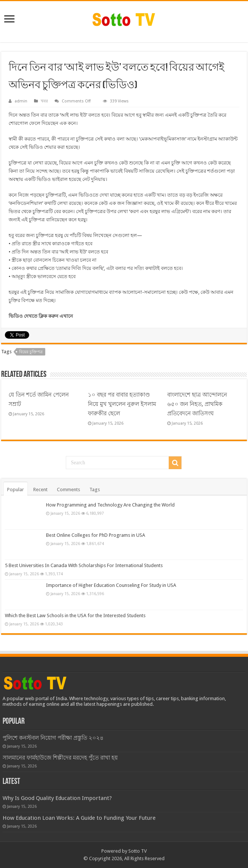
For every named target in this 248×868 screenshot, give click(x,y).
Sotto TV (137, 851)
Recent (40, 490)
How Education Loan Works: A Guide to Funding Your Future (79, 818)
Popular (16, 490)
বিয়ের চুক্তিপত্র (31, 352)
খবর (44, 101)
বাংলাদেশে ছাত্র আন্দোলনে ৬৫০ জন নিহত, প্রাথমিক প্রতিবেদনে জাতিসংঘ (197, 404)
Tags (95, 490)
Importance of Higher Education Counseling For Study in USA (111, 585)
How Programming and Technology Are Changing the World (110, 505)
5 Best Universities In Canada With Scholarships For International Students (84, 565)
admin (21, 101)
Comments (68, 490)
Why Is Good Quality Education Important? (57, 798)
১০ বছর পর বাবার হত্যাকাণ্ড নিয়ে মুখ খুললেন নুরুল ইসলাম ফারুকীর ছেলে (122, 404)
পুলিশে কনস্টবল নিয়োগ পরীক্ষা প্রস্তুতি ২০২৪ (53, 738)
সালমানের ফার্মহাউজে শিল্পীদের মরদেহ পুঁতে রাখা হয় (60, 758)
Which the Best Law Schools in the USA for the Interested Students (75, 615)
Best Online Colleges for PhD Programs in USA (96, 535)
